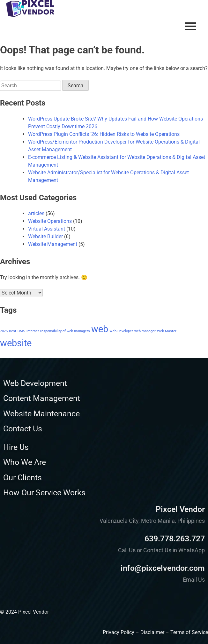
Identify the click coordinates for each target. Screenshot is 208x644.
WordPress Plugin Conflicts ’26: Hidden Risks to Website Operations (104, 134)
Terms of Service (189, 632)
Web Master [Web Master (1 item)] (167, 331)
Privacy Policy (119, 632)
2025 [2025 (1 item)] (4, 331)
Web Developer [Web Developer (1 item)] (121, 331)
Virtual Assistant (47, 229)
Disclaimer (152, 632)
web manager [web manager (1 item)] (145, 331)
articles (36, 213)
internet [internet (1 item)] (33, 331)
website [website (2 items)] (16, 343)
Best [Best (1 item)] (13, 331)
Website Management (53, 244)
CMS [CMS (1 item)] (21, 331)
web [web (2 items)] (100, 329)
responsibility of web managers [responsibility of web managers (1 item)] (65, 331)
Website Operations (50, 221)
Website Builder (45, 236)
